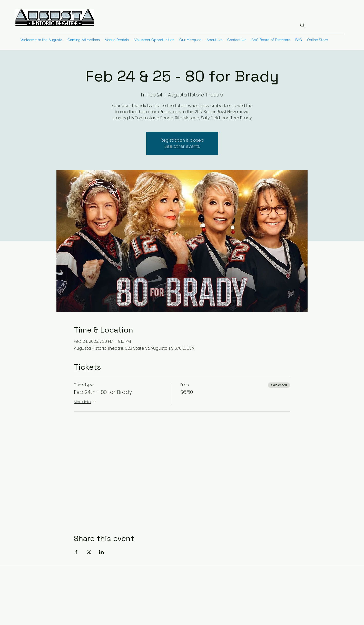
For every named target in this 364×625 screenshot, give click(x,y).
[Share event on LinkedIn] (101, 552)
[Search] (302, 25)
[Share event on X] (89, 552)
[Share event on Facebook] (76, 552)
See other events (182, 146)
